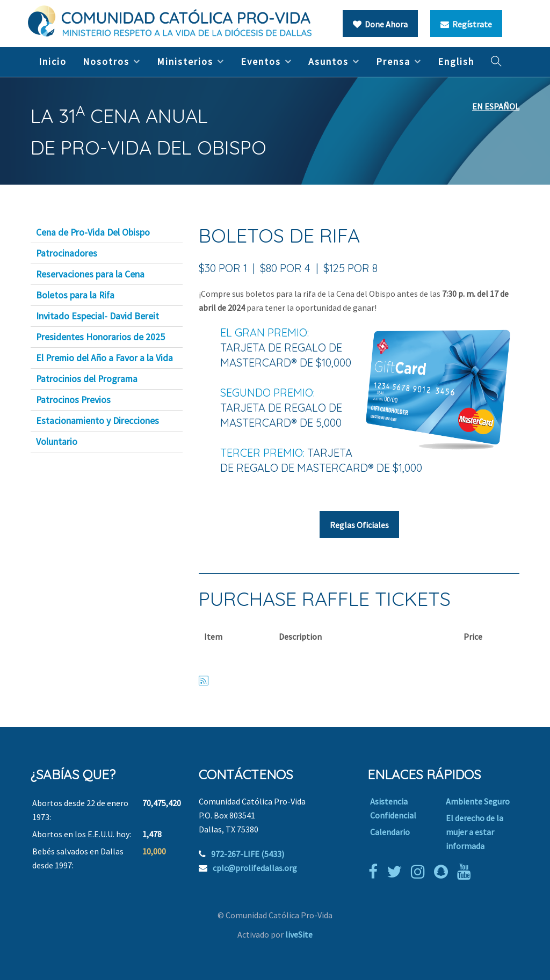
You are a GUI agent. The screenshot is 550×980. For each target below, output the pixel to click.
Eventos (261, 61)
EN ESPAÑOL (496, 106)
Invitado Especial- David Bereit (97, 316)
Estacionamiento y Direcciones (97, 421)
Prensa (393, 61)
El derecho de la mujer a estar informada (475, 832)
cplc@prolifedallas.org (255, 868)
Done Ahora (380, 24)
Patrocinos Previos (73, 400)
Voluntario (57, 442)
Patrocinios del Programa (87, 379)
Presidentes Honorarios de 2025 (100, 337)
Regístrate (466, 24)
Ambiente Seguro (478, 801)
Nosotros (106, 61)
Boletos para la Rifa (75, 295)
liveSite (299, 934)
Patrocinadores (67, 253)
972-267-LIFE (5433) (248, 854)
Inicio (53, 61)
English (456, 61)
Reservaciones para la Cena (90, 274)
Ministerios (185, 61)
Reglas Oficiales (359, 525)
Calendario (390, 832)
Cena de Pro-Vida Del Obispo (93, 232)
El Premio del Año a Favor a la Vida (104, 358)
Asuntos (328, 61)
